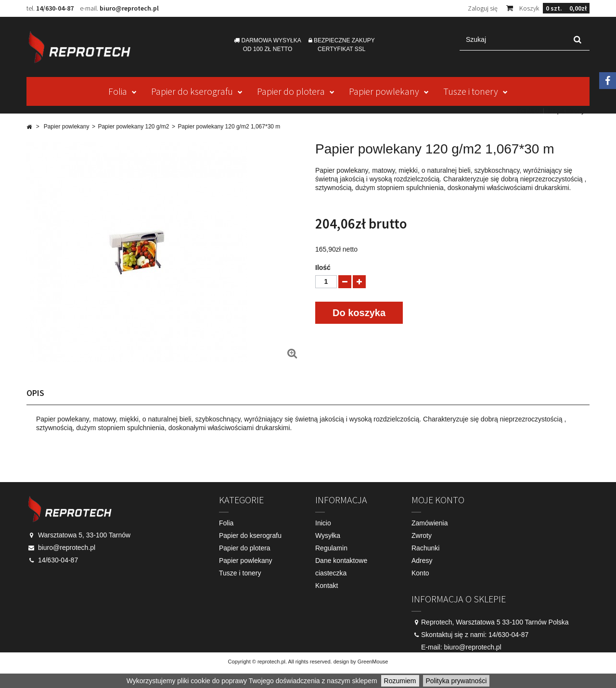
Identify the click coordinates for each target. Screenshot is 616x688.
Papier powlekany (384, 91)
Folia (118, 91)
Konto (420, 573)
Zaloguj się (483, 8)
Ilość (323, 268)
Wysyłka (328, 535)
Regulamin (331, 548)
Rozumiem (400, 681)
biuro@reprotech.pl (129, 8)
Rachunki (425, 548)
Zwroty (422, 535)
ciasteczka (331, 573)
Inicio (323, 523)
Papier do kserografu (192, 91)
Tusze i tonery (471, 91)
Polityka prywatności (456, 681)
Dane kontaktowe (341, 561)
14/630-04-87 (55, 8)
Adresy (422, 561)
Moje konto (438, 500)
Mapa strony (566, 111)
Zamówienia (430, 523)
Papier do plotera (291, 91)
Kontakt (528, 111)
